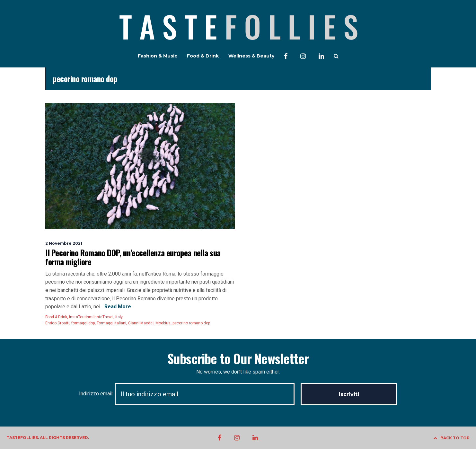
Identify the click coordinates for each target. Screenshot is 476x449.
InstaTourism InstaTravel (91, 317)
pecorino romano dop (191, 323)
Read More (117, 307)
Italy (119, 317)
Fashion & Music (158, 56)
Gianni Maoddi (141, 323)
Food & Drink (203, 56)
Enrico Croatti (57, 323)
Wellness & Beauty (251, 56)
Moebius (163, 323)
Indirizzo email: (190, 394)
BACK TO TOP (451, 438)
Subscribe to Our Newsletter (238, 358)
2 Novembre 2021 (64, 243)
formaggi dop (83, 323)
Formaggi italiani (111, 323)
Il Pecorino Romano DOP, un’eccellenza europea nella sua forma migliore (133, 257)
